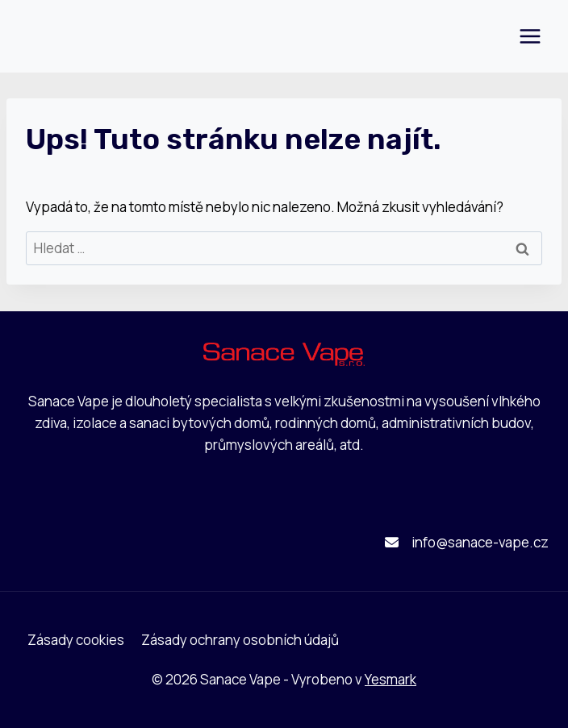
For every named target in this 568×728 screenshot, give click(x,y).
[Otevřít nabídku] (530, 36)
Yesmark (390, 679)
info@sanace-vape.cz (480, 542)
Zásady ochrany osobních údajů (240, 640)
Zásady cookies (76, 640)
